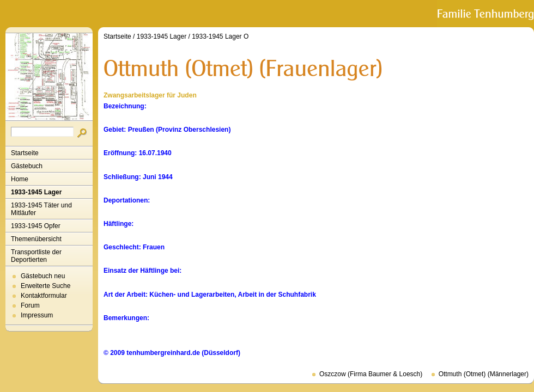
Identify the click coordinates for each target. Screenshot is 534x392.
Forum (30, 305)
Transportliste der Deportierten (36, 256)
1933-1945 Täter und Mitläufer (41, 209)
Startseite (25, 153)
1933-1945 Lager (36, 192)
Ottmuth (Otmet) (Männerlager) (484, 374)
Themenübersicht (36, 239)
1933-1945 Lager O (220, 36)
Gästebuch (27, 166)
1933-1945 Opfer (36, 226)
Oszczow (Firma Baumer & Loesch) (371, 374)
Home (20, 179)
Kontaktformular (44, 296)
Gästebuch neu (43, 276)
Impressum (37, 315)
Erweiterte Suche (45, 286)
